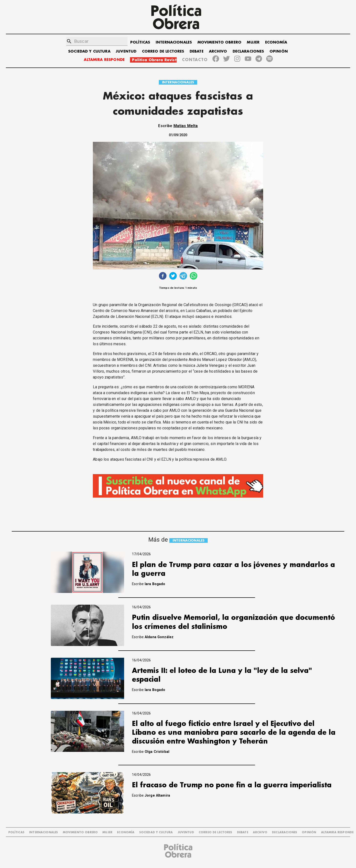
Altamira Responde (337, 832)
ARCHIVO (218, 51)
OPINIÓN (279, 51)
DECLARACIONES (248, 51)
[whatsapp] (194, 276)
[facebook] (163, 276)
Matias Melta (186, 126)
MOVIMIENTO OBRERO (220, 42)
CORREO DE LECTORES (163, 51)
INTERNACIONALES (174, 42)
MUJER (253, 42)
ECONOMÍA (276, 42)
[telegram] (183, 276)
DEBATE (197, 51)
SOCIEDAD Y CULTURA (89, 51)
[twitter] (173, 276)
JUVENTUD (126, 51)
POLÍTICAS (140, 42)
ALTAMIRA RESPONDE (104, 60)
